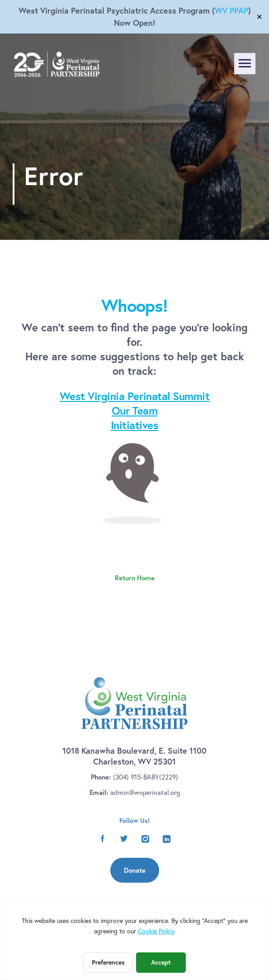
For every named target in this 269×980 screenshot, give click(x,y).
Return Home (135, 578)
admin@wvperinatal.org (145, 792)
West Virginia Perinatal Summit (135, 396)
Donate (135, 870)
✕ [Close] (259, 17)
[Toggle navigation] (245, 64)
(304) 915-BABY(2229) (146, 777)
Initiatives (135, 425)
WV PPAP (231, 11)
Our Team (134, 411)
